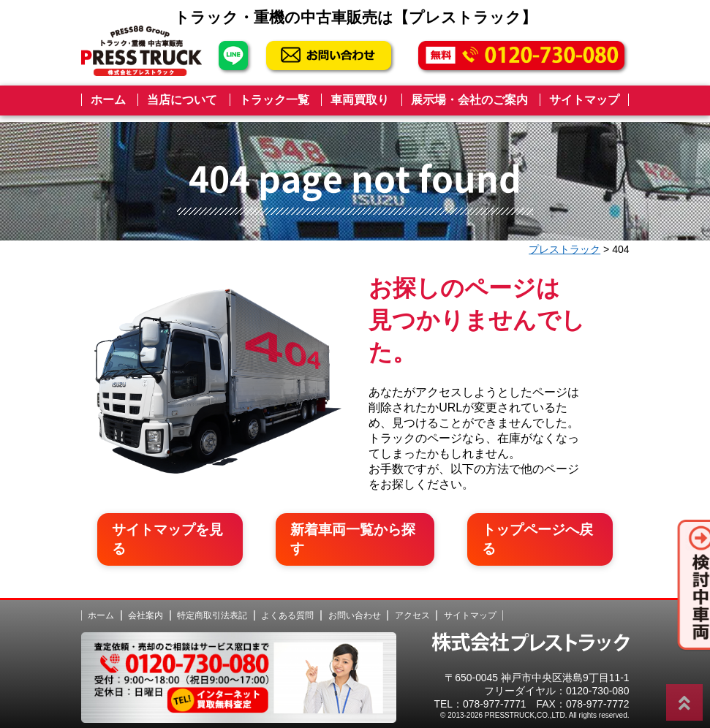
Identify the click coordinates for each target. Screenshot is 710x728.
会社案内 (146, 607)
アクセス (412, 607)
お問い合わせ (355, 607)
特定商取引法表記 (212, 607)
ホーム (108, 100)
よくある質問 (287, 607)
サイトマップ (584, 100)
